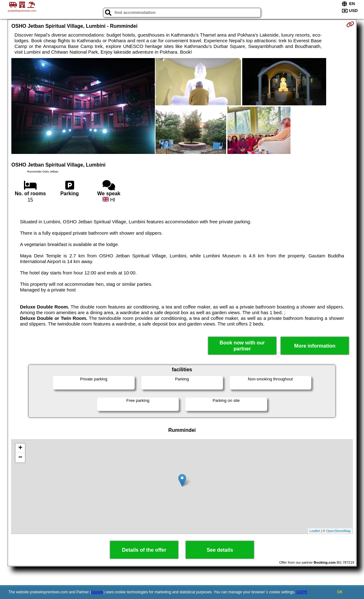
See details (220, 550)
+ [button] (20, 448)
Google (97, 592)
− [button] (20, 458)
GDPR (302, 592)
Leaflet (315, 531)
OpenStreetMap (338, 531)
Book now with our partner (242, 346)
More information (315, 346)
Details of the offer (144, 550)
